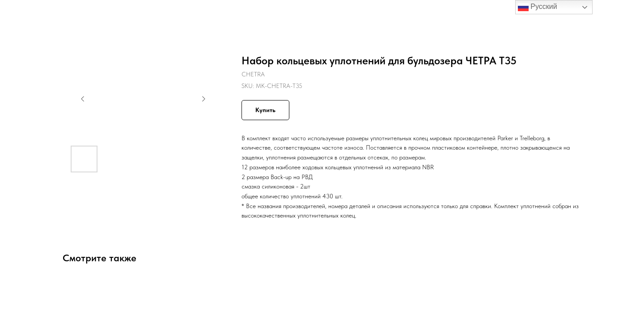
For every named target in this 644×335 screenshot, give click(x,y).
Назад (26, 13)
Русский (538, 7)
